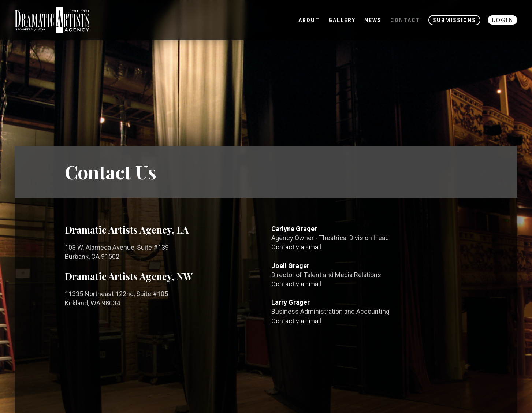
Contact (405, 20)
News (373, 20)
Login (503, 20)
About (309, 20)
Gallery (342, 20)
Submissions (454, 20)
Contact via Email (296, 247)
